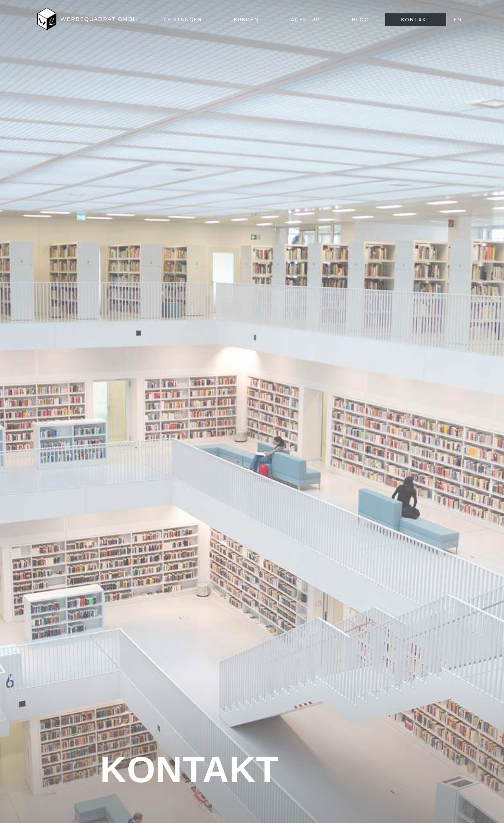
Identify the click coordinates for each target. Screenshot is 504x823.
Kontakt (416, 20)
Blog (361, 20)
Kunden (246, 20)
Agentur (305, 20)
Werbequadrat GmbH (99, 19)
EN (458, 20)
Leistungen (183, 20)
